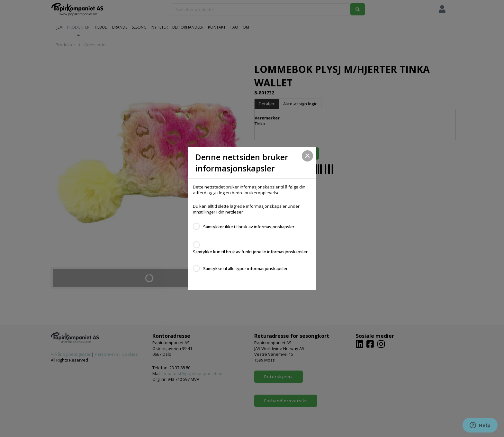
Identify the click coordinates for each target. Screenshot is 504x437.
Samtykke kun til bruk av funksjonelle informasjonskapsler (250, 252)
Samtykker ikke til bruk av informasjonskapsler (249, 227)
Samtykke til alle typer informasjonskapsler (245, 268)
